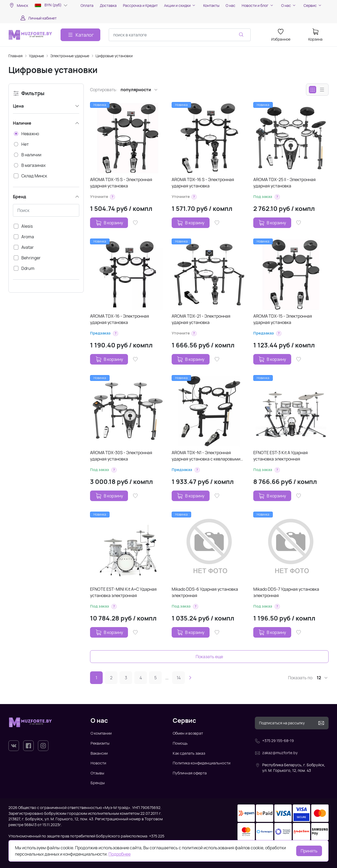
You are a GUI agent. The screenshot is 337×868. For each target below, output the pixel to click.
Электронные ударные (70, 56)
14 (179, 678)
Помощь (180, 743)
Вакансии (99, 753)
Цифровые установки (114, 56)
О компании (101, 733)
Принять (309, 851)
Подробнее (120, 854)
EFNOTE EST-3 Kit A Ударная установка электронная (281, 456)
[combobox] (180, 35)
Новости (98, 763)
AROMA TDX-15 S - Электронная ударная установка (121, 183)
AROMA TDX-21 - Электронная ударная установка (201, 319)
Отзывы (97, 773)
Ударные (36, 56)
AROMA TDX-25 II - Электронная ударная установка (284, 183)
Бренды (98, 783)
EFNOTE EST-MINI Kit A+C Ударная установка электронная (123, 592)
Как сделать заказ (189, 753)
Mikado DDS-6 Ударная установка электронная (205, 592)
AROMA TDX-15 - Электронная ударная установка (283, 319)
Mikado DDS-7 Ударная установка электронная (286, 592)
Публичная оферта (190, 773)
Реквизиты (100, 743)
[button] (112, 197)
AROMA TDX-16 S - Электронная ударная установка (203, 183)
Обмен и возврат (188, 733)
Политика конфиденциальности (202, 763)
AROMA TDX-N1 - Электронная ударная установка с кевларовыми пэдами (206, 456)
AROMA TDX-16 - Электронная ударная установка (120, 319)
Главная (16, 56)
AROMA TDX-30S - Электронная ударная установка (121, 456)
